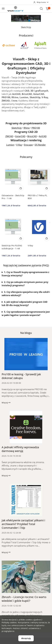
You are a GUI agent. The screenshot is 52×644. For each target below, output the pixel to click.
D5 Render (40, 145)
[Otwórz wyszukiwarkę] (41, 9)
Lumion (10, 145)
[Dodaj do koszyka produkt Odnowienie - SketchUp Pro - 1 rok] (21, 188)
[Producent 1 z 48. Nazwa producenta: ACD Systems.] (8, 45)
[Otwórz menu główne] (3, 8)
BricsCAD (32, 136)
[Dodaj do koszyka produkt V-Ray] (47, 238)
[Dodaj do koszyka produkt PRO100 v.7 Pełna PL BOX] (47, 188)
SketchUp (17, 128)
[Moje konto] (41, 2)
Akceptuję (26, 638)
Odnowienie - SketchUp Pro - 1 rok (13, 197)
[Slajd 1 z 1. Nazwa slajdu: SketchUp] (26, 18)
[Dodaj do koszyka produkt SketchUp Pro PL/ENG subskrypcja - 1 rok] (21, 238)
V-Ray (19, 145)
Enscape (28, 145)
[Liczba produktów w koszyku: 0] (47, 9)
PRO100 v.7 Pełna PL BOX (37, 197)
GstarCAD (20, 136)
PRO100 (36, 128)
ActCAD (43, 136)
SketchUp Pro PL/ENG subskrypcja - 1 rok (12, 247)
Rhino (27, 128)
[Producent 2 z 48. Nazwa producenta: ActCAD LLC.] (24, 45)
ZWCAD (9, 136)
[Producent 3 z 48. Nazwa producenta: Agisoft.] (40, 45)
